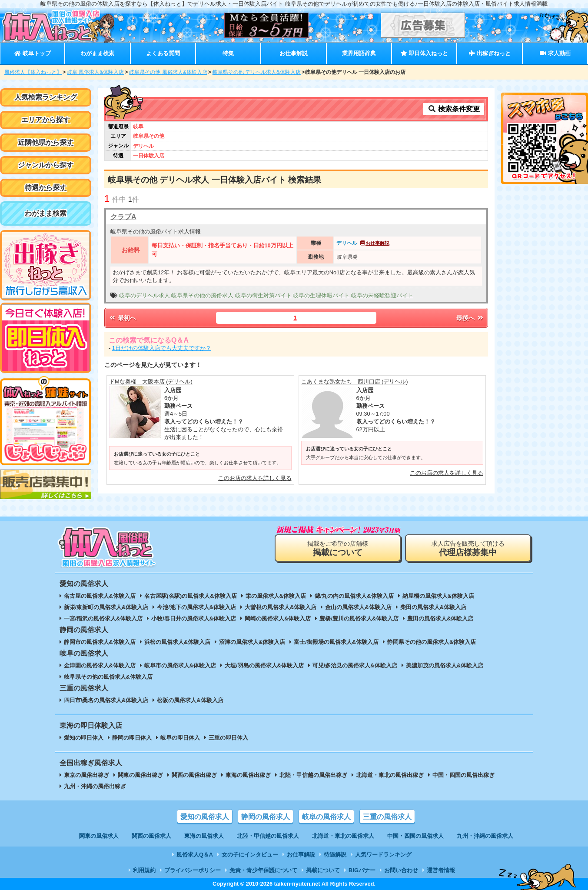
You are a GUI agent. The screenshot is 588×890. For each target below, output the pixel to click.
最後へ (470, 318)
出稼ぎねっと (490, 53)
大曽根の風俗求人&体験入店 (281, 607)
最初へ (122, 318)
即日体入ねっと (424, 53)
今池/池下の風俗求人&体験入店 (196, 607)
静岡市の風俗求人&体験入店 (100, 642)
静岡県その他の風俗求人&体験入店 (432, 642)
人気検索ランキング (46, 97)
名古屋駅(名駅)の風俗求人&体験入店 (191, 596)
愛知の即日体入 (84, 738)
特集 (228, 53)
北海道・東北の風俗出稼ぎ (390, 775)
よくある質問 (163, 53)
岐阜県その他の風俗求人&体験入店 (108, 677)
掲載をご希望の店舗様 (338, 548)
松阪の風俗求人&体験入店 (190, 700)
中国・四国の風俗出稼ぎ (463, 775)
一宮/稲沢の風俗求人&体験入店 (103, 618)
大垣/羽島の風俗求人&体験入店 (264, 665)
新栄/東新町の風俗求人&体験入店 (106, 607)
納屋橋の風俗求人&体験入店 (438, 596)
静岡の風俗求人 (266, 817)
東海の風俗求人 (204, 836)
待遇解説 (335, 855)
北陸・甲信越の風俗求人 (268, 836)
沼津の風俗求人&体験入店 (252, 642)
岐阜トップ (32, 53)
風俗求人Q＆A (195, 855)
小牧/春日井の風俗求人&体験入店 (194, 618)
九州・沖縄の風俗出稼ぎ (95, 786)
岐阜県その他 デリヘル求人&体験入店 (257, 72)
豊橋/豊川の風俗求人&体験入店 (359, 618)
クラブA (123, 217)
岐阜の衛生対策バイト (263, 295)
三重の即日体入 (228, 738)
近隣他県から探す (46, 142)
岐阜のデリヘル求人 (145, 295)
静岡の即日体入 (132, 738)
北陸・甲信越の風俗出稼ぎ (313, 775)
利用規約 (144, 870)
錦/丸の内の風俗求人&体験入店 (354, 596)
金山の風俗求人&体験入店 (358, 607)
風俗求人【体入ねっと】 (33, 72)
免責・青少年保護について (263, 870)
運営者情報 (441, 870)
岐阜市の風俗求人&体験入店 (180, 665)
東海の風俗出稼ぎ (248, 775)
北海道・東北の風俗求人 (343, 836)
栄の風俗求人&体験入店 (276, 596)
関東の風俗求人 (99, 836)
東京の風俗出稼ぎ (86, 775)
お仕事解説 (294, 53)
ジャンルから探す (46, 165)
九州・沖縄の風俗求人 (485, 836)
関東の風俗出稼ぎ (140, 775)
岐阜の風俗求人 (326, 817)
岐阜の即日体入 (180, 738)
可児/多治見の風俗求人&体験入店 (355, 665)
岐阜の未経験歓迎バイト (382, 295)
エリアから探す (46, 120)
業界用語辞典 (359, 53)
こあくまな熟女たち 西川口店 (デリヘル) (355, 382)
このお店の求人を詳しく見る (255, 478)
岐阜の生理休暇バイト (321, 295)
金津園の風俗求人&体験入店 (100, 665)
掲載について (323, 870)
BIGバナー (362, 870)
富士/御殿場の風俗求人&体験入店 (336, 642)
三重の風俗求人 (387, 817)
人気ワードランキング (383, 855)
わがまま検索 (97, 53)
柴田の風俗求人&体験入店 (433, 607)
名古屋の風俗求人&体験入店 (100, 596)
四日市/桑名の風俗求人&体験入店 (106, 700)
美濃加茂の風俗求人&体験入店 (445, 665)
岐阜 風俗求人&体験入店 (95, 72)
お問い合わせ (401, 870)
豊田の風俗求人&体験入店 (440, 618)
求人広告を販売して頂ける (468, 548)
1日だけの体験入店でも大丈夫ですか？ (162, 348)
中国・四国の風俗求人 (415, 836)
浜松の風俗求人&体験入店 (177, 642)
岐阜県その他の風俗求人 (202, 295)
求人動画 (555, 53)
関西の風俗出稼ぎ (194, 775)
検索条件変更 (454, 109)
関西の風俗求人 (151, 836)
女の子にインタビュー (250, 855)
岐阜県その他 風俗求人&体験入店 (168, 72)
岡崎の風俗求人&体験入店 (278, 618)
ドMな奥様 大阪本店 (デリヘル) (151, 382)
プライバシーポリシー (193, 870)
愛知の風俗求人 (205, 817)
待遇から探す (46, 188)
